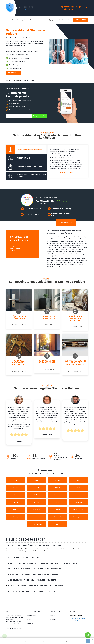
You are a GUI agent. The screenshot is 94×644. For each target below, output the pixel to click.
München (57, 480)
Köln (78, 480)
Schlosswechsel (47, 361)
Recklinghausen (78, 510)
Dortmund (78, 488)
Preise (32, 20)
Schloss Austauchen (75, 361)
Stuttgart (37, 488)
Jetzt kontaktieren (66, 172)
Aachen (37, 517)
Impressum (41, 20)
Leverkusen (78, 502)
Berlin (16, 480)
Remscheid (57, 517)
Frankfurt (16, 488)
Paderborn (37, 510)
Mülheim (37, 502)
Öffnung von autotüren (75, 319)
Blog (69, 20)
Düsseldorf (57, 488)
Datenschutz (53, 619)
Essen (16, 495)
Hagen (16, 502)
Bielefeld (57, 510)
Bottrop (16, 517)
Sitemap (51, 627)
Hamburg (37, 480)
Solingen (16, 510)
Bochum (37, 495)
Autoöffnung (75, 316)
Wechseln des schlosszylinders (75, 364)
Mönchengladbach (78, 517)
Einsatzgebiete (22, 20)
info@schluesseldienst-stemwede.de (34, 9)
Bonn (78, 495)
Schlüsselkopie (19, 365)
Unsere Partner (50, 20)
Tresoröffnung (47, 316)
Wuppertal (57, 495)
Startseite (11, 20)
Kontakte (62, 20)
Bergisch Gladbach (37, 524)
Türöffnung (19, 318)
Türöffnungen (19, 316)
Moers (57, 524)
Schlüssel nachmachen (19, 362)
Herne (57, 502)
